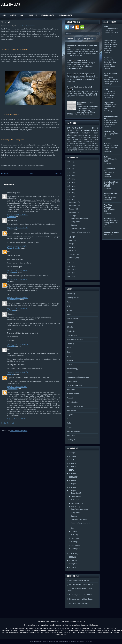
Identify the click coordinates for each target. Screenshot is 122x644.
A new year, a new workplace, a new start (110, 107)
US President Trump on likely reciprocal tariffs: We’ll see (111, 122)
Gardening (70, 149)
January (72, 258)
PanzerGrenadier (14, 248)
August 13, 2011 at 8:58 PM (17, 279)
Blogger (83, 621)
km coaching (12, 272)
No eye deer (75, 222)
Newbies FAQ (72, 147)
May (70, 244)
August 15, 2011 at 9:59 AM (17, 387)
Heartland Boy (109, 132)
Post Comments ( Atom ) (19, 431)
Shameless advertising (85, 149)
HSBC (75, 149)
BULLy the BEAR (10, 4)
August (71, 216)
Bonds (89, 137)
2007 (69, 273)
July (70, 237)
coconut (11, 230)
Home (31, 173)
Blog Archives (89, 39)
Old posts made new (84, 145)
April (71, 247)
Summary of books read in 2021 (111, 233)
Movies (73, 143)
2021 (69, 165)
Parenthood (71, 137)
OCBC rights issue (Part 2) (77, 61)
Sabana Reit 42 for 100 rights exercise (81, 74)
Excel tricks (89, 147)
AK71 (106, 89)
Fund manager (73, 141)
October (72, 209)
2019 (69, 172)
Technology (77, 139)
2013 (69, 193)
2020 (69, 169)
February (72, 254)
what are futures (14, 300)
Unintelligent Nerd (111, 182)
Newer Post (4, 173)
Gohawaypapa (109, 219)
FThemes (39, 641)
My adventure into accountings (87, 143)
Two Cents (108, 58)
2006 (69, 276)
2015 (69, 186)
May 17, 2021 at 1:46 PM (16, 419)
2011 (69, 200)
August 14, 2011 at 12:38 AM (18, 298)
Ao (8, 281)
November (73, 205)
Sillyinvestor (109, 103)
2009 (69, 266)
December (73, 202)
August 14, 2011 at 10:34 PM (18, 372)
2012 (69, 196)
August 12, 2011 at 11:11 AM (18, 228)
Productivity (94, 139)
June (71, 240)
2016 (69, 182)
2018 (69, 176)
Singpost (81, 147)
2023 (69, 162)
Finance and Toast (111, 193)
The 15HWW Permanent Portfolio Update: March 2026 (111, 80)
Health (96, 147)
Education (81, 135)
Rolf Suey (108, 143)
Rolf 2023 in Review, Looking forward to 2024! (111, 147)
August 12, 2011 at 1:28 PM (17, 246)
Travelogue (79, 151)
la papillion (12, 217)
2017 (69, 179)
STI (68, 143)
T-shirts (73, 151)
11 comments (30, 26)
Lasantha (58, 641)
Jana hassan (12, 389)
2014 (69, 189)
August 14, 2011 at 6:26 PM (17, 309)
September (73, 212)
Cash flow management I (80, 218)
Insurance (82, 141)
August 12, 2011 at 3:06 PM (17, 270)
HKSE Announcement (66, 15)
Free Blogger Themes (69, 641)
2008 (69, 270)
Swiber (69, 151)
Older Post (58, 173)
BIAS (22, 26)
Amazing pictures (92, 141)
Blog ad (95, 145)
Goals (22, 15)
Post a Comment (8, 423)
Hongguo (86, 139)
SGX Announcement (48, 15)
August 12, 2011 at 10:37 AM (18, 215)
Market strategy (91, 130)
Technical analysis (91, 135)
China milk (71, 145)
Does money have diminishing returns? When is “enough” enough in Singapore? (111, 46)
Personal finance (75, 130)
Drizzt (106, 27)
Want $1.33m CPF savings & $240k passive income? (110, 93)
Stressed (6, 22)
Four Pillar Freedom (108, 206)
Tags (78, 39)
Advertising (95, 149)
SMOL (106, 157)
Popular (70, 39)
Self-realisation (79, 128)
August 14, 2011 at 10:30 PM (18, 344)
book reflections (72, 319)
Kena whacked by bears (79, 229)
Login (4, 15)
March (71, 251)
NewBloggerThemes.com (85, 641)
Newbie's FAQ (33, 15)
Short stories (81, 137)
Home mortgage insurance (80, 232)
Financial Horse (110, 40)
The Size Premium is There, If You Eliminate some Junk (111, 31)
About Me (13, 15)
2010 (69, 263)
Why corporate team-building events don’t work (111, 223)
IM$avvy (95, 137)
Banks (69, 139)
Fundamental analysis (80, 133)
